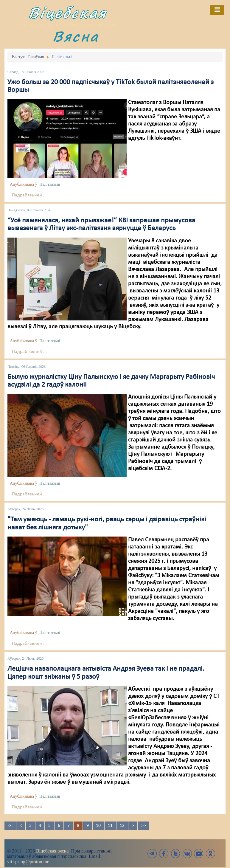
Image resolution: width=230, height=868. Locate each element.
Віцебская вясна (52, 851)
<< (10, 826)
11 (110, 826)
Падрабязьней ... (29, 195)
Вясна (76, 36)
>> (144, 826)
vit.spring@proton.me (28, 862)
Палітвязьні (50, 184)
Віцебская (68, 13)
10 (98, 826)
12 (122, 826)
